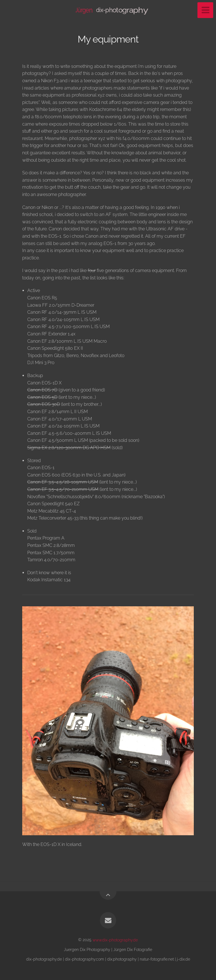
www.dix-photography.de (115, 940)
